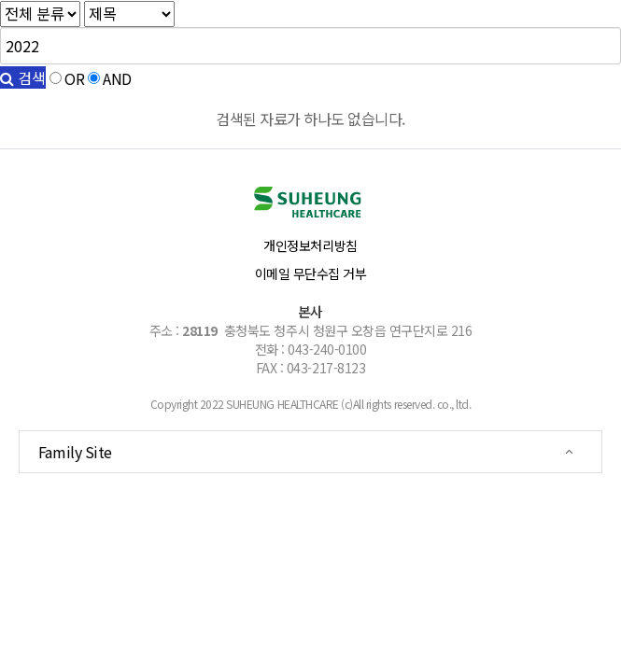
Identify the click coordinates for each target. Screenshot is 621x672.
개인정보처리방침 (310, 245)
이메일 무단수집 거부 (311, 273)
